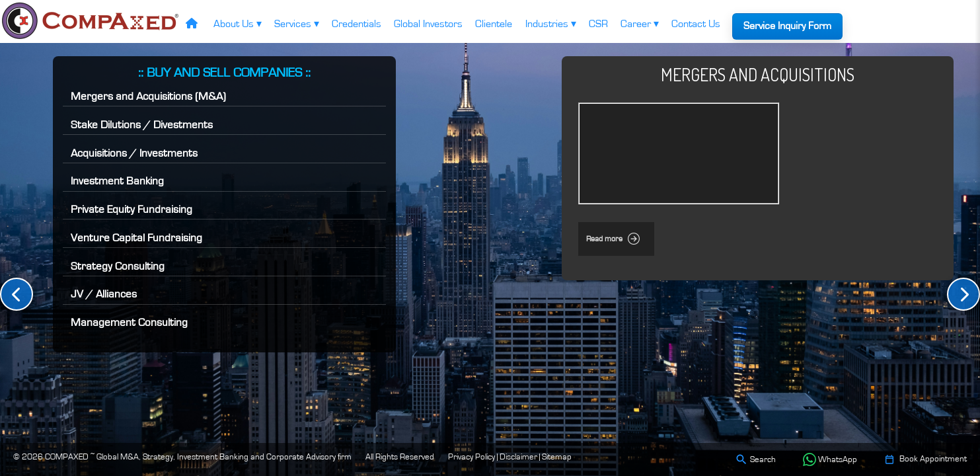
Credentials (357, 24)
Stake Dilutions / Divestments (142, 125)
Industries (551, 24)
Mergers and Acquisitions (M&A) (148, 96)
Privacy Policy (471, 457)
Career (640, 24)
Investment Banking (117, 181)
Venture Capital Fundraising (136, 238)
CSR (598, 24)
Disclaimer (518, 457)
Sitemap (557, 457)
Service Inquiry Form (787, 26)
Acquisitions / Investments (134, 153)
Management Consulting (129, 322)
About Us (238, 24)
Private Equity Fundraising (132, 209)
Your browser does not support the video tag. (679, 153)
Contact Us (696, 24)
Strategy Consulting (118, 266)
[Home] (191, 25)
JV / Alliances (104, 294)
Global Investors (428, 24)
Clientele (494, 24)
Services (297, 24)
